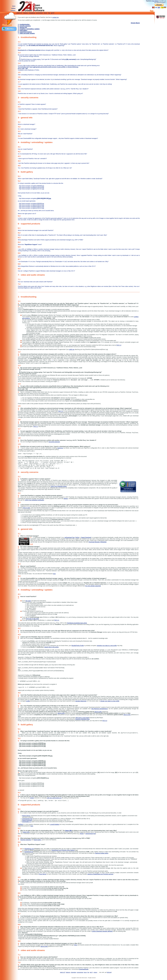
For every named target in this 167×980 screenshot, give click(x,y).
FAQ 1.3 (119, 345)
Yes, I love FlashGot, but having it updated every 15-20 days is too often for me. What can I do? (45, 168)
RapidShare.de (29, 852)
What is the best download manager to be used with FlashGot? (36, 230)
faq (49, 13)
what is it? (19, 13)
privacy (95, 972)
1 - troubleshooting (24, 24)
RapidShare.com (29, 849)
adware (66, 499)
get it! (53, 13)
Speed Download (86, 537)
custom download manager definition (102, 931)
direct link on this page (32, 619)
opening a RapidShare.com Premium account (100, 874)
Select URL (69, 831)
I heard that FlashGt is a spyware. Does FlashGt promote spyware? (38, 109)
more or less (26, 508)
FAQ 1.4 (57, 620)
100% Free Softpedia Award (59, 486)
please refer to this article (51, 647)
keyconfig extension (54, 442)
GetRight (20, 824)
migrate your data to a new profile (110, 701)
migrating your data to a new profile (107, 646)
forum (45, 13)
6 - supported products (25, 32)
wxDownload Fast (69, 537)
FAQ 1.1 (61, 411)
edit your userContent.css (54, 798)
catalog (13, 8)
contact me (56, 17)
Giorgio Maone (135, 23)
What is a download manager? (27, 124)
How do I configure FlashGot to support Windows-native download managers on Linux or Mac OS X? (46, 271)
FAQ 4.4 (105, 721)
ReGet (77, 537)
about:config (98, 712)
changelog (32, 13)
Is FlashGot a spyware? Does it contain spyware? (32, 104)
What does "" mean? (30, 245)
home (14, 6)
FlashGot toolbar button (102, 853)
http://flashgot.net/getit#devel (99, 709)
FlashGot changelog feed (82, 719)
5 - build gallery (23, 30)
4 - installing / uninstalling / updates (29, 29)
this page (28, 601)
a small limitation (55, 824)
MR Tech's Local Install (82, 718)
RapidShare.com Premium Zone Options (63, 850)
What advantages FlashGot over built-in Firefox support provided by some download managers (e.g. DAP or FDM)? (51, 240)
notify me (72, 349)
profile (28, 701)
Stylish (32, 798)
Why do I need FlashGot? (25, 134)
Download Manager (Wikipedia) (98, 542)
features (26, 13)
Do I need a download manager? (27, 129)
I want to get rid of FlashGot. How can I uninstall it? (32, 159)
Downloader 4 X (27, 822)
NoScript (109, 972)
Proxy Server (43, 874)
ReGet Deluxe (26, 816)
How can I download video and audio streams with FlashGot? (35, 282)
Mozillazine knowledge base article (77, 623)
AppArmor (60, 448)
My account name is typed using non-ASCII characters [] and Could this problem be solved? (79, 58)
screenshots (39, 13)
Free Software (155, 1)
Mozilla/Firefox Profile (78, 646)
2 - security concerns (24, 26)
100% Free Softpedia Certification (34, 500)
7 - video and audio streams (26, 33)
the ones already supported (93, 586)
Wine (76, 945)
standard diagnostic (81, 701)
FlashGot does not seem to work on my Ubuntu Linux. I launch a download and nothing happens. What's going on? (50, 94)
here (54, 574)
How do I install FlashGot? (25, 149)
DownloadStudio (84, 969)
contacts (13, 11)
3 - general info (22, 27)
